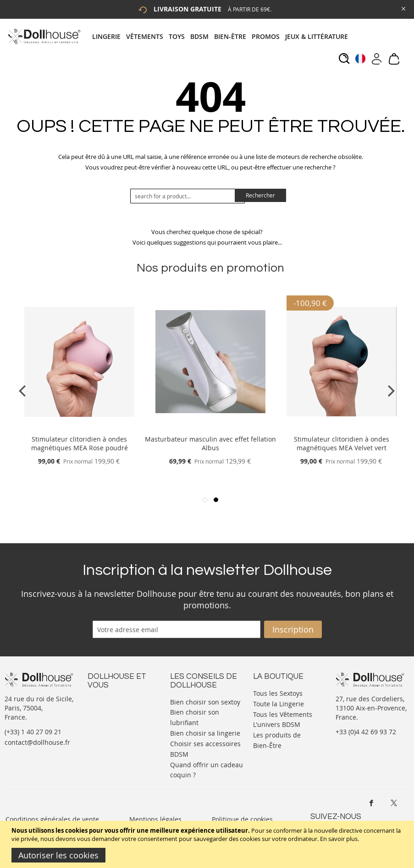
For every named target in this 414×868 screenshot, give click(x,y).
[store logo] (44, 36)
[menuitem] (109, 36)
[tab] (223, 36)
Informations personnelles (108, 724)
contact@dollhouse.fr (37, 742)
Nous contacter (111, 701)
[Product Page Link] (79, 428)
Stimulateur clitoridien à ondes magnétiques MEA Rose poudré (80, 443)
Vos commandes (113, 738)
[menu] (223, 36)
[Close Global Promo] (403, 8)
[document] (208, 844)
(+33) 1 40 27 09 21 (33, 732)
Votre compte (108, 710)
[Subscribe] (293, 629)
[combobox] (188, 196)
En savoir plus (339, 839)
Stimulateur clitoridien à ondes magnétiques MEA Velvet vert (342, 443)
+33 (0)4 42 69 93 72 (366, 732)
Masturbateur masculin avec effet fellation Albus (210, 443)
